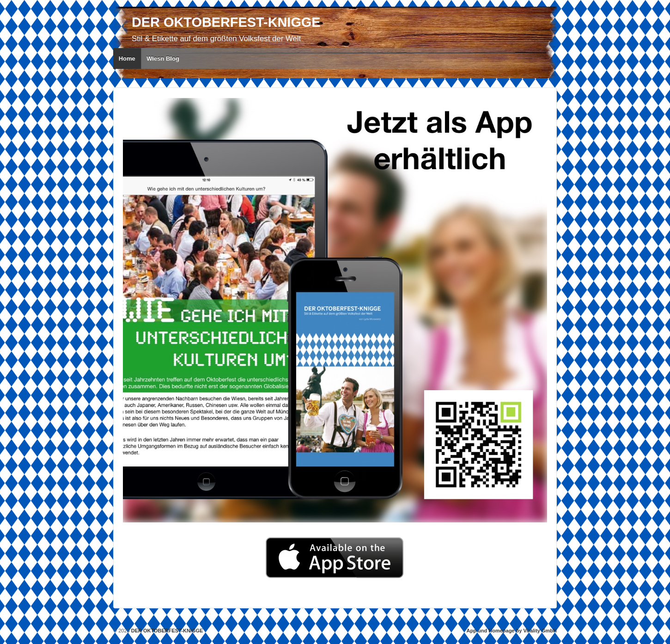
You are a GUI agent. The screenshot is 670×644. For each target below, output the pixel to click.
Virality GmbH (540, 631)
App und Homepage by (494, 631)
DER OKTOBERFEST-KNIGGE (226, 22)
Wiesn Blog (163, 58)
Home (127, 58)
